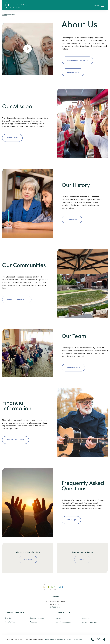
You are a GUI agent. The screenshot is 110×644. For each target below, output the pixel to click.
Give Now (28, 560)
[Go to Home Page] (18, 7)
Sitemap (60, 640)
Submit (82, 560)
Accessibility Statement (73, 640)
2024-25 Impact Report (77, 59)
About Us (33, 622)
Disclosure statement (90, 623)
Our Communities (37, 618)
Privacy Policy (51, 640)
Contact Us (86, 618)
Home (4, 15)
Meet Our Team (73, 368)
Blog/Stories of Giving (65, 623)
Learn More (12, 138)
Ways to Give (10, 622)
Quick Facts (73, 71)
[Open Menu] (102, 6)
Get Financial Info (16, 440)
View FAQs (71, 520)
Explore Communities (17, 300)
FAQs (58, 618)
